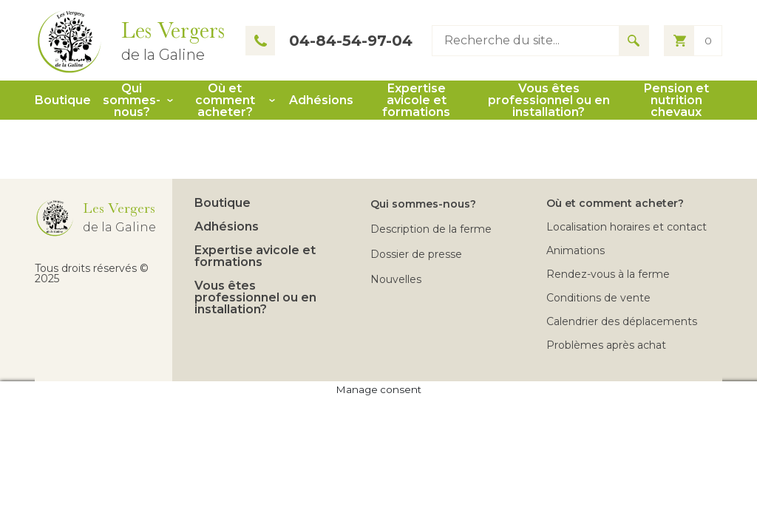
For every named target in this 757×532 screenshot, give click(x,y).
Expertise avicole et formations (416, 100)
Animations (576, 250)
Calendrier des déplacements (622, 321)
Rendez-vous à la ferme (608, 274)
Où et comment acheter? (225, 100)
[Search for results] (634, 41)
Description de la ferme (431, 229)
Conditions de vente (598, 298)
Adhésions (321, 100)
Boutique (63, 100)
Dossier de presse (416, 254)
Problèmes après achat (606, 345)
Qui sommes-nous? (132, 100)
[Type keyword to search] (526, 41)
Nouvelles (396, 279)
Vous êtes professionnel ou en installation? (549, 100)
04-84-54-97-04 (329, 41)
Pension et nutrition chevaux (676, 100)
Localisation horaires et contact (627, 227)
